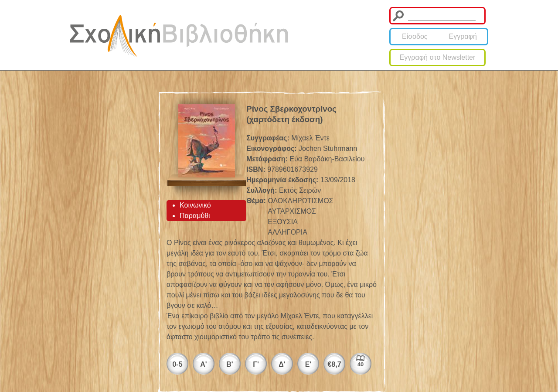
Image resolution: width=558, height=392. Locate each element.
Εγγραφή (463, 36)
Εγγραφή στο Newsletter (438, 57)
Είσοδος (415, 36)
